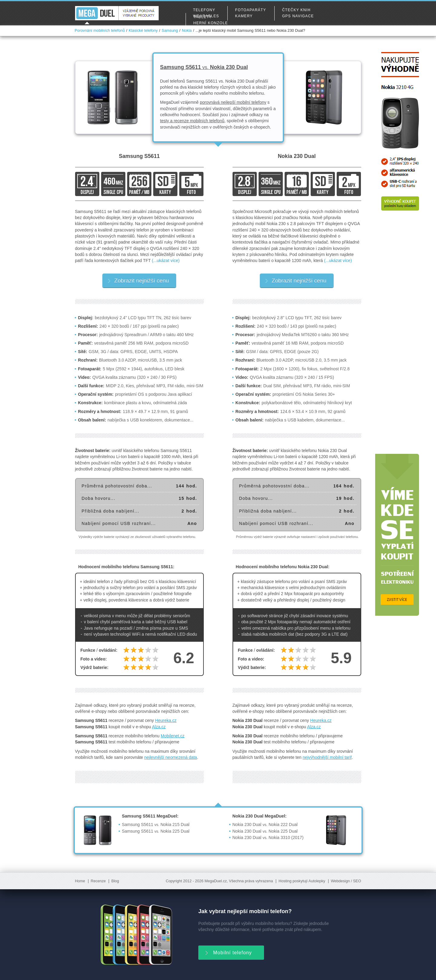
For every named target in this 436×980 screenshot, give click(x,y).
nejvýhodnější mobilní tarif (327, 757)
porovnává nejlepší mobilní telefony (233, 102)
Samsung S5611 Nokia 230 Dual (204, 67)
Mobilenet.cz (173, 736)
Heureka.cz (166, 720)
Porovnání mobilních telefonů (100, 30)
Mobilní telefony (228, 952)
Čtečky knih (296, 10)
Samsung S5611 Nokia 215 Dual (156, 824)
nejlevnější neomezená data (170, 757)
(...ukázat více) (166, 261)
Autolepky (317, 881)
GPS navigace (298, 16)
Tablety (203, 17)
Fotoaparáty (251, 10)
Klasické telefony (143, 30)
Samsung (170, 30)
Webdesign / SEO (346, 881)
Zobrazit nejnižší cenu (138, 281)
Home (80, 881)
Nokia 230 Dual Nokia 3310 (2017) (268, 837)
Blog (115, 881)
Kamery (244, 16)
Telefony (204, 10)
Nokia (187, 30)
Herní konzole (211, 23)
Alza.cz (159, 727)
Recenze (98, 881)
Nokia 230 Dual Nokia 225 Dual (265, 831)
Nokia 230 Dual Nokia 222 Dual (265, 824)
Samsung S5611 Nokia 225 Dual (156, 831)
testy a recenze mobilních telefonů (192, 121)
